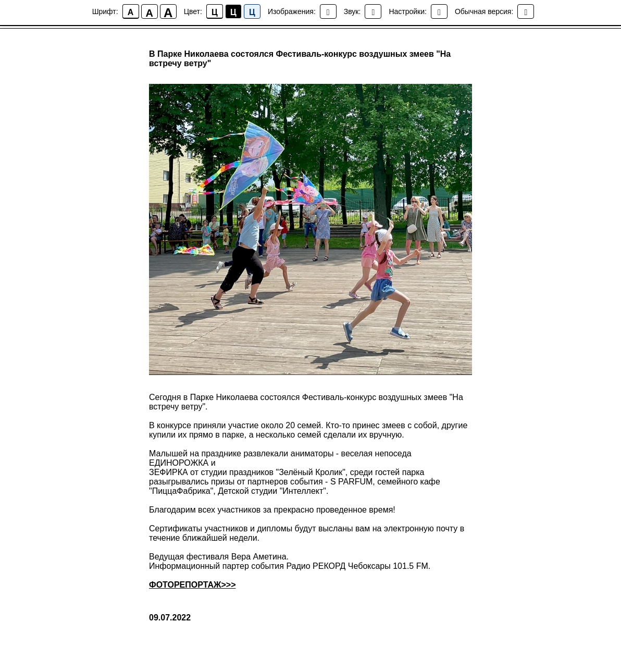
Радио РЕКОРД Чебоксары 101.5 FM (357, 566)
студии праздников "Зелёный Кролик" (273, 472)
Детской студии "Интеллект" (272, 491)
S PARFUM (351, 482)
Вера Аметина (259, 557)
